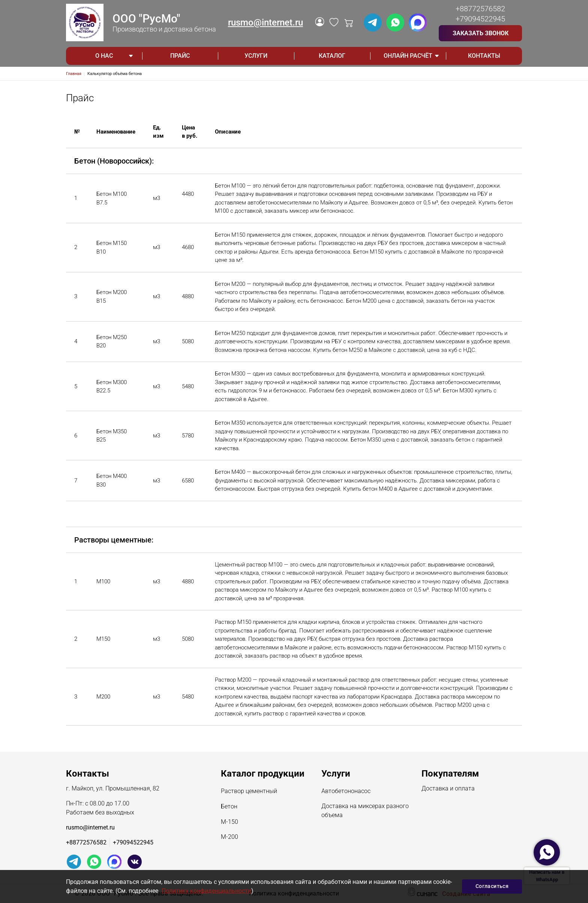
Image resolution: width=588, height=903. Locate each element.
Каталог (332, 56)
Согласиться (492, 886)
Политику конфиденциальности (206, 891)
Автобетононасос (346, 792)
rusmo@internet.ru (265, 23)
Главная (74, 74)
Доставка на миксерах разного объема (365, 811)
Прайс (180, 56)
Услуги (256, 56)
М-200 (229, 837)
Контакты (484, 56)
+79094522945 (480, 19)
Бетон (229, 807)
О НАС (104, 56)
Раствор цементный (249, 792)
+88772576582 (480, 9)
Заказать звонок (481, 33)
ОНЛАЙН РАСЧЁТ (408, 56)
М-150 (229, 822)
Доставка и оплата (448, 789)
